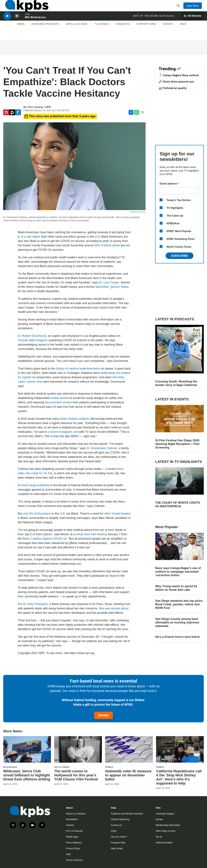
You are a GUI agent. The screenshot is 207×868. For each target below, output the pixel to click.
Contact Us (116, 825)
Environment (10, 767)
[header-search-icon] (179, 9)
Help (183, 34)
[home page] (25, 9)
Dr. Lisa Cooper (109, 282)
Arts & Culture (77, 34)
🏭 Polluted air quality (173, 88)
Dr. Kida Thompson (35, 604)
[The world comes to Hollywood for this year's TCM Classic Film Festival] (78, 749)
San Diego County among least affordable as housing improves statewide (177, 622)
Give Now (194, 8)
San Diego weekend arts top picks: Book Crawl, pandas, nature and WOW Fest (179, 604)
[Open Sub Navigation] (27, 34)
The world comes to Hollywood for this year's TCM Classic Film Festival (76, 775)
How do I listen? (119, 837)
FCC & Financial (74, 831)
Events (168, 34)
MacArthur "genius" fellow (112, 287)
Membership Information (168, 825)
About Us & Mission (76, 814)
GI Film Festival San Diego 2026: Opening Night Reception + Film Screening (178, 444)
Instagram (41, 340)
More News (14, 731)
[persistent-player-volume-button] (17, 24)
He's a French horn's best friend (177, 637)
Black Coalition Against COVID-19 (45, 539)
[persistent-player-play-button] (7, 24)
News (21, 34)
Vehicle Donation (164, 843)
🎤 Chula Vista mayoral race (176, 82)
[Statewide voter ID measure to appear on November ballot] (129, 749)
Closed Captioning (120, 819)
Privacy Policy (73, 848)
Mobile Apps (72, 837)
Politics (109, 767)
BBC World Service (35, 25)
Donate (103, 715)
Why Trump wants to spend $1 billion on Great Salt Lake (176, 588)
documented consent (58, 402)
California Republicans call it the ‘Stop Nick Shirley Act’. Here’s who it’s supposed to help (179, 777)
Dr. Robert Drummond (32, 336)
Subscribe (180, 256)
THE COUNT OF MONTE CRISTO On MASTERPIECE (178, 504)
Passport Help (118, 843)
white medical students (75, 419)
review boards (60, 398)
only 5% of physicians (37, 514)
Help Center (117, 848)
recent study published (35, 485)
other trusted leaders (117, 514)
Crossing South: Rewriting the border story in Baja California (176, 383)
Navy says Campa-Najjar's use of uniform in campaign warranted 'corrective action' (178, 572)
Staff (68, 854)
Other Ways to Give (166, 831)
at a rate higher (30, 237)
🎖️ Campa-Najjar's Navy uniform (179, 75)
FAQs (114, 831)
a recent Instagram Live (63, 432)
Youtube (23, 340)
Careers (70, 825)
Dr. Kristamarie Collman (102, 448)
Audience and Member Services (127, 814)
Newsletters (72, 819)
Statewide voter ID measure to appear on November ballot (128, 775)
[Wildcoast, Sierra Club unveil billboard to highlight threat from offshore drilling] (27, 749)
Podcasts (123, 34)
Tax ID (159, 837)
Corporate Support (165, 814)
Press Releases (74, 843)
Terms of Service (74, 860)
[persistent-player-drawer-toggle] (193, 23)
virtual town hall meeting (91, 534)
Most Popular (168, 527)
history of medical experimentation (78, 369)
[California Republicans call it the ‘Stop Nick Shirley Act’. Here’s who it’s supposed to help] (180, 749)
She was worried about (114, 608)
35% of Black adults (107, 245)
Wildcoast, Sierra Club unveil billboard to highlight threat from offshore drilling (27, 775)
